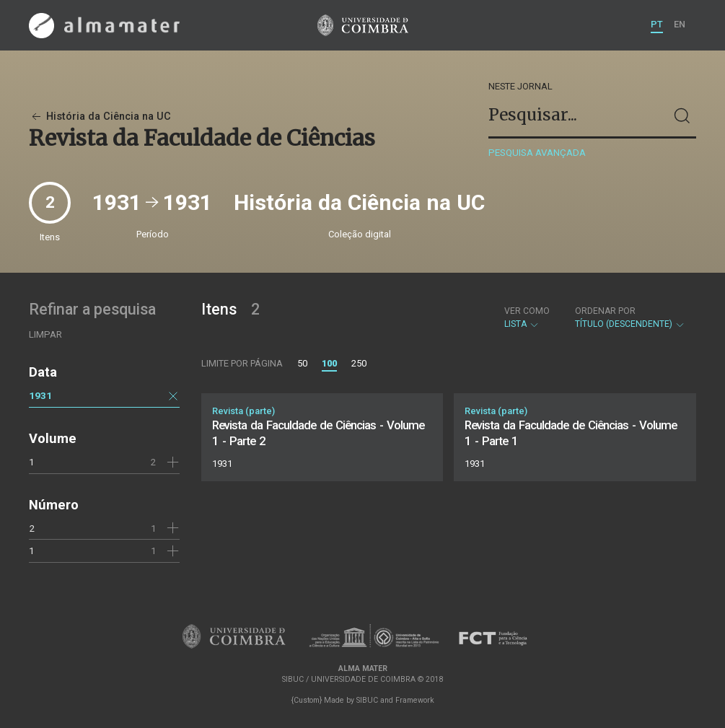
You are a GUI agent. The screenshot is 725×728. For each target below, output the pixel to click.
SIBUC (367, 700)
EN (680, 24)
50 (302, 363)
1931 (40, 395)
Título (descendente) (630, 317)
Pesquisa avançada (537, 153)
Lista (527, 317)
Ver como (527, 311)
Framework (415, 700)
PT (657, 24)
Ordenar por (605, 311)
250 (359, 363)
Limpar (45, 334)
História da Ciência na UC (100, 117)
